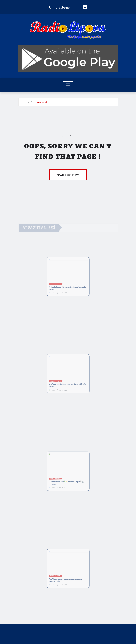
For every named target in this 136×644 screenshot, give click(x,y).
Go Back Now (68, 175)
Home (26, 102)
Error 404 (41, 102)
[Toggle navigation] (68, 85)
